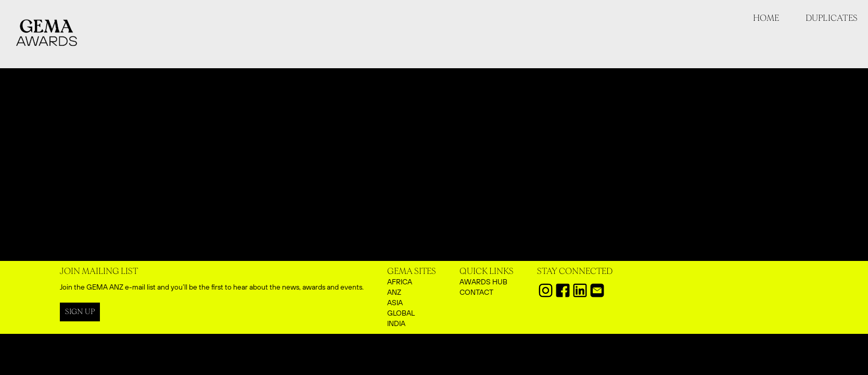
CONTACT (476, 292)
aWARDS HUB (483, 282)
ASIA (395, 303)
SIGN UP (80, 312)
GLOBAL (401, 313)
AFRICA (400, 282)
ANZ (394, 292)
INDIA (396, 323)
